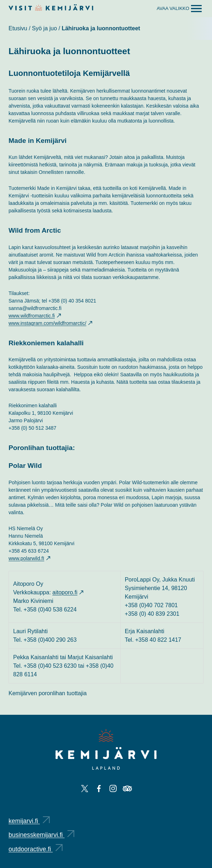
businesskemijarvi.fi (41, 835)
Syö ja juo (44, 28)
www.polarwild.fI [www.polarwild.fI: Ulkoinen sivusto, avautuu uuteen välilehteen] (29, 558)
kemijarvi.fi (29, 821)
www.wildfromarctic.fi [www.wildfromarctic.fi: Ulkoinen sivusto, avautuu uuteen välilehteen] (35, 316)
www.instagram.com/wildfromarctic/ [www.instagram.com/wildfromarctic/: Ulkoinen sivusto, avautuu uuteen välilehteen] (50, 323)
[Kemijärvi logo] (106, 749)
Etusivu (18, 28)
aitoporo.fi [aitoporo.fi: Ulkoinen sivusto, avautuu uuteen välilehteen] (68, 592)
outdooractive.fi (36, 849)
